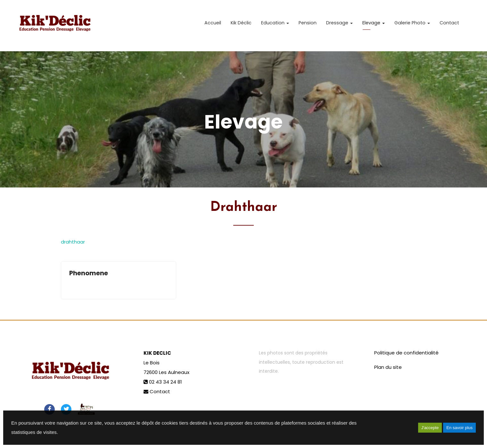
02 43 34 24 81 (165, 382)
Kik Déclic (241, 26)
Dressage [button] (339, 26)
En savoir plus (459, 428)
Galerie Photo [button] (412, 26)
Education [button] (275, 26)
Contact (449, 26)
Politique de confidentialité (406, 353)
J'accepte (430, 428)
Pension (308, 26)
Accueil (213, 26)
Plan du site (388, 367)
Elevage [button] (374, 26)
